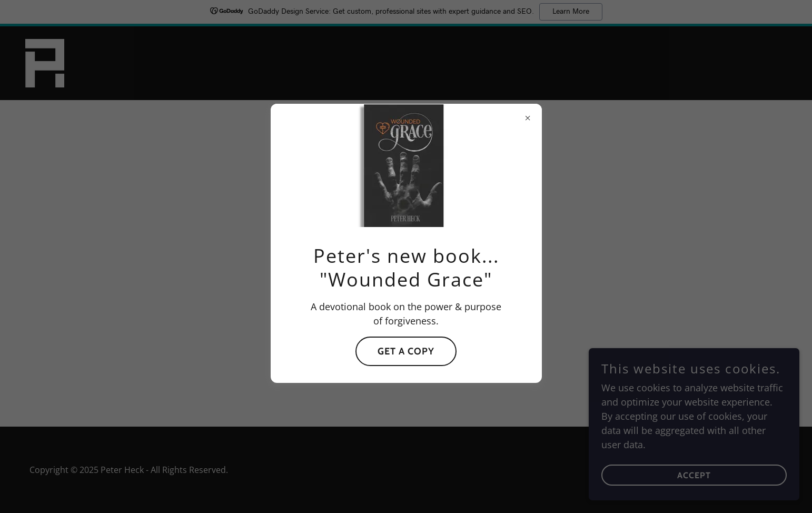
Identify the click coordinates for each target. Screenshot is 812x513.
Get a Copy (406, 351)
